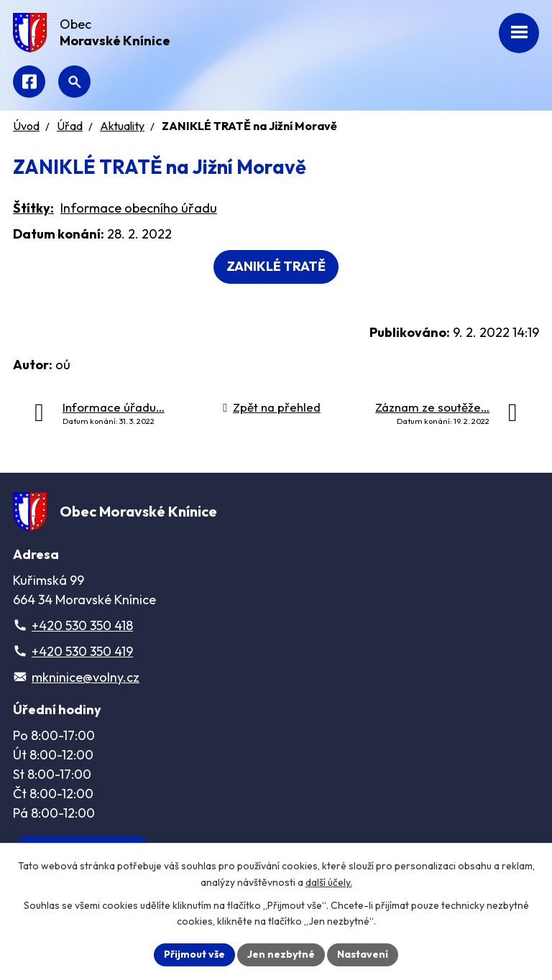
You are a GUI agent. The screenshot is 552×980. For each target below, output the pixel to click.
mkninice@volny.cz (86, 677)
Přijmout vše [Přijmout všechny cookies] (194, 954)
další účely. (329, 882)
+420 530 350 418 (82, 625)
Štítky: (33, 208)
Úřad (70, 126)
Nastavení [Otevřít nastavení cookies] (363, 954)
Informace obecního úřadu (139, 208)
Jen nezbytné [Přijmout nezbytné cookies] (281, 954)
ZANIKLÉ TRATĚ (276, 266)
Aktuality (122, 126)
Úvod (26, 126)
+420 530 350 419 (82, 651)
